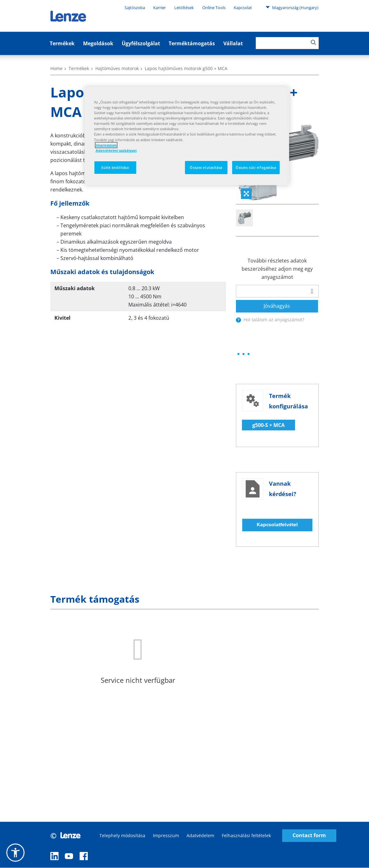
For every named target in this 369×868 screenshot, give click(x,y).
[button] (15, 853)
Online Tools (214, 8)
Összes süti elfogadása (256, 167)
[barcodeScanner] (312, 291)
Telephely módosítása (122, 835)
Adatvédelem (200, 835)
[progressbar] (243, 354)
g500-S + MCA (268, 425)
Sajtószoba (135, 8)
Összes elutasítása (206, 167)
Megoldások (98, 43)
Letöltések (184, 8)
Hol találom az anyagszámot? (274, 320)
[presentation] (238, 320)
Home (56, 68)
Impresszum (166, 835)
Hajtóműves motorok (117, 68)
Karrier (159, 8)
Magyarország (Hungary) (292, 7)
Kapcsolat (243, 8)
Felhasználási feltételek (246, 835)
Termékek (62, 43)
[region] (187, 136)
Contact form (309, 836)
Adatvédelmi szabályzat (116, 150)
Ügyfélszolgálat (141, 43)
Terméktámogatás (192, 43)
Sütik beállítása (115, 167)
